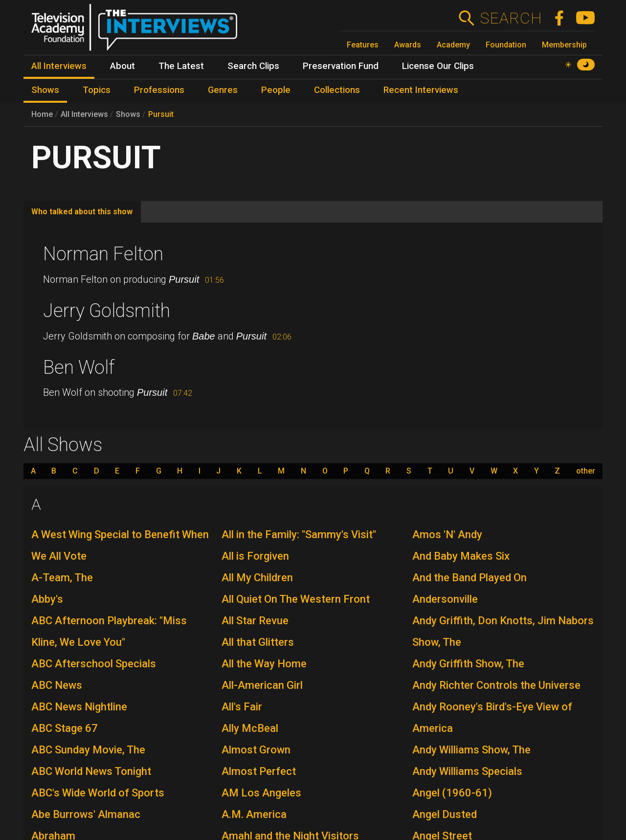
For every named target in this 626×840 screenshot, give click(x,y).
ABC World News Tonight (91, 771)
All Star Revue (255, 621)
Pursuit (161, 114)
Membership (564, 45)
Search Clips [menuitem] (253, 66)
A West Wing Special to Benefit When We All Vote (120, 545)
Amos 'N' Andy (447, 534)
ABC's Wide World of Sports (98, 793)
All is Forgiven (255, 556)
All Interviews (84, 114)
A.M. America (254, 814)
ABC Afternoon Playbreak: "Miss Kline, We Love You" (109, 631)
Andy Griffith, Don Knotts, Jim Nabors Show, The (503, 631)
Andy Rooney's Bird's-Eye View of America (492, 717)
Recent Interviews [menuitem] (421, 90)
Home (42, 114)
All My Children (257, 578)
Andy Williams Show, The (471, 750)
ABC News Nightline (79, 707)
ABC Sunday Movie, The (88, 750)
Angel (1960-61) (452, 793)
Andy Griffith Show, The (468, 664)
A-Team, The (62, 578)
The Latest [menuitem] (181, 66)
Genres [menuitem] (223, 90)
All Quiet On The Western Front (296, 599)
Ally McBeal (250, 728)
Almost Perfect (259, 771)
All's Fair (242, 707)
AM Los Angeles (261, 793)
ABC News (57, 685)
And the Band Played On (469, 578)
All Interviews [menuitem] (59, 66)
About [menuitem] (123, 66)
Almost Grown (256, 750)
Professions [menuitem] (159, 90)
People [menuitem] (276, 90)
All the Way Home (264, 664)
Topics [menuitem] (97, 90)
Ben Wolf (79, 367)
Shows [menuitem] (45, 90)
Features (363, 45)
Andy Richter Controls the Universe (496, 685)
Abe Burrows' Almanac (86, 814)
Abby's (47, 599)
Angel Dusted (445, 814)
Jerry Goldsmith (107, 311)
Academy (453, 45)
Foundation (506, 45)
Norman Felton (103, 254)
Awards (408, 45)
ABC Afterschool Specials (94, 664)
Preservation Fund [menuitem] (341, 66)
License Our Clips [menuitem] (438, 66)
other (586, 471)
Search (511, 18)
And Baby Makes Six (461, 556)
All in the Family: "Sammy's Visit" (299, 534)
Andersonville (445, 599)
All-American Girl (262, 685)
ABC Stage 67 (65, 728)
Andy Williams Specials (467, 771)
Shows (128, 114)
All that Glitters (258, 642)
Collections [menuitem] (337, 90)
